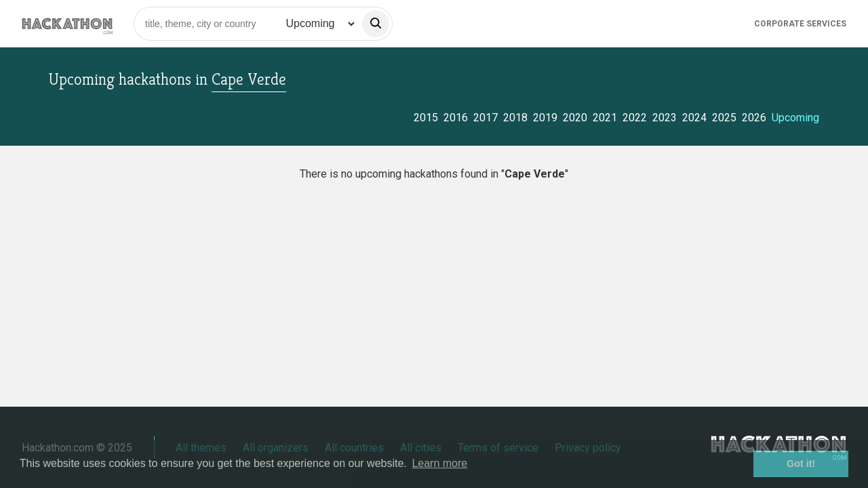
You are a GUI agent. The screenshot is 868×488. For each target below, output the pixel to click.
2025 (724, 118)
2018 (515, 118)
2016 (456, 118)
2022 (635, 118)
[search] (376, 24)
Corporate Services (800, 24)
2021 (605, 118)
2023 (665, 118)
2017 (486, 118)
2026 (754, 118)
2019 (545, 118)
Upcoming (795, 118)
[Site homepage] (67, 23)
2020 (575, 118)
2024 (694, 118)
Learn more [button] (439, 463)
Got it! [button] (801, 464)
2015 (426, 118)
